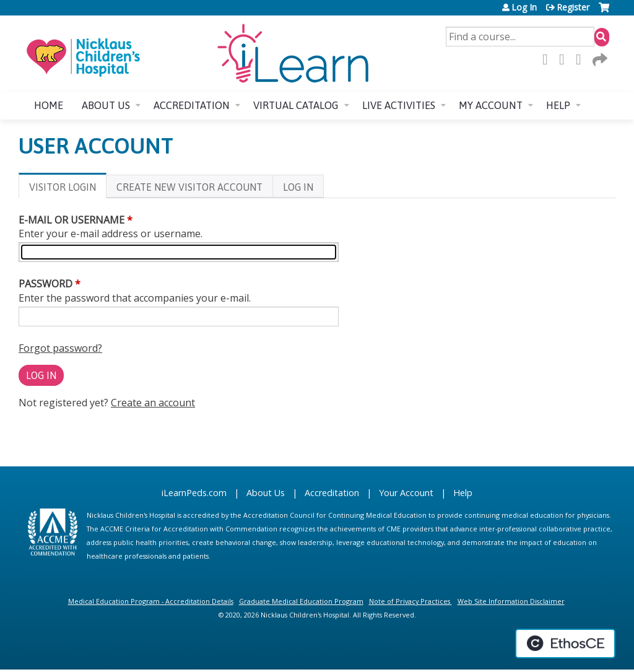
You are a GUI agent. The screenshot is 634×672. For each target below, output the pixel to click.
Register (573, 7)
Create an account (153, 403)
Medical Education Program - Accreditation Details (151, 601)
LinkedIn (582, 59)
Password (46, 284)
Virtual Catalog (296, 105)
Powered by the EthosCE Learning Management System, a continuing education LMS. (565, 644)
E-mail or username (72, 220)
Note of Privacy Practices (410, 601)
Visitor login (68, 189)
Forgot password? (60, 348)
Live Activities (399, 105)
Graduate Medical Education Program (301, 601)
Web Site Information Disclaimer (511, 601)
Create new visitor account (189, 187)
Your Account (406, 493)
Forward (599, 59)
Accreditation (192, 105)
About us (106, 105)
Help (558, 105)
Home (49, 105)
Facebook (549, 59)
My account (491, 105)
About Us (266, 493)
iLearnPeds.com (194, 493)
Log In (524, 7)
